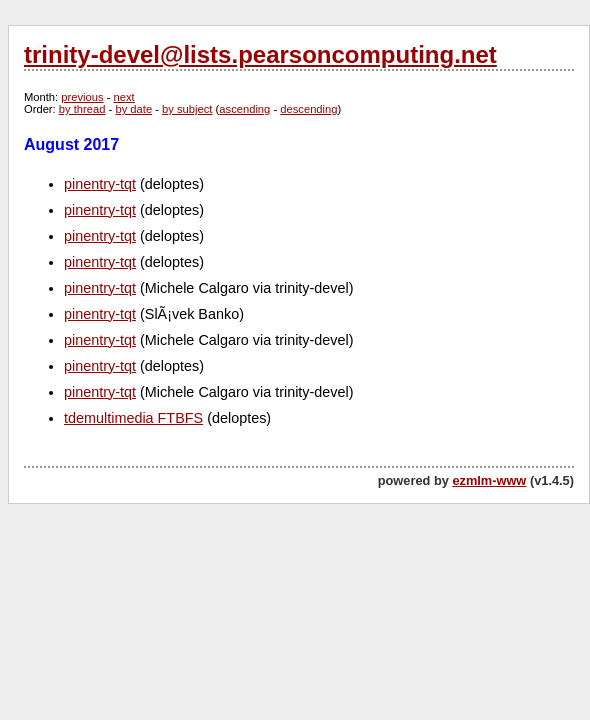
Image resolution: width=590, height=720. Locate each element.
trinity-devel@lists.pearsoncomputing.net (260, 54)
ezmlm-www (489, 480)
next (124, 97)
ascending (244, 109)
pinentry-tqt (100, 184)
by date (133, 109)
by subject (187, 109)
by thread (82, 109)
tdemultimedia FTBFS (133, 418)
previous (82, 97)
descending (308, 109)
